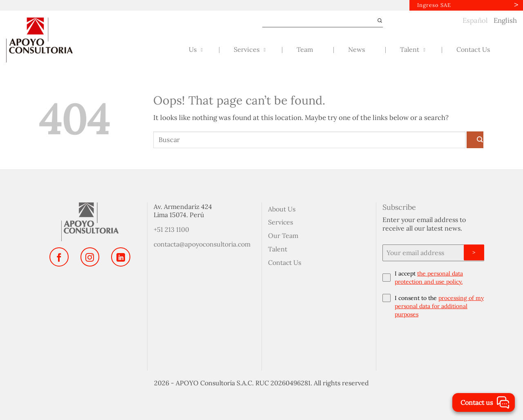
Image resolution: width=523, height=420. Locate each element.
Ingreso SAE (434, 5)
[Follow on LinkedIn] (121, 257)
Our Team (283, 236)
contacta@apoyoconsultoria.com (202, 244)
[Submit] (377, 21)
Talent (278, 249)
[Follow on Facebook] (59, 257)
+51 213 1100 (171, 229)
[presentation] (433, 342)
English (505, 20)
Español (475, 20)
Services (280, 222)
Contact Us (285, 262)
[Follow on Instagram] (90, 257)
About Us (282, 209)
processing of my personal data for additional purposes (439, 306)
